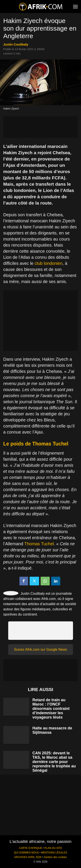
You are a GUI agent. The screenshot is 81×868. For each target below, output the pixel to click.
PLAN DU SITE (53, 848)
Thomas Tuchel (39, 544)
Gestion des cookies (55, 857)
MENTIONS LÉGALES (54, 853)
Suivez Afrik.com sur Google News (40, 649)
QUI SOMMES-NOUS (26, 853)
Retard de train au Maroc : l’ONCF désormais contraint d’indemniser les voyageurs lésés (51, 709)
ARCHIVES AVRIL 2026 (28, 857)
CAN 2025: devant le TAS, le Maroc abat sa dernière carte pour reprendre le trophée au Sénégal (54, 762)
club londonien (48, 263)
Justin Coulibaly (16, 44)
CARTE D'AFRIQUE (31, 848)
